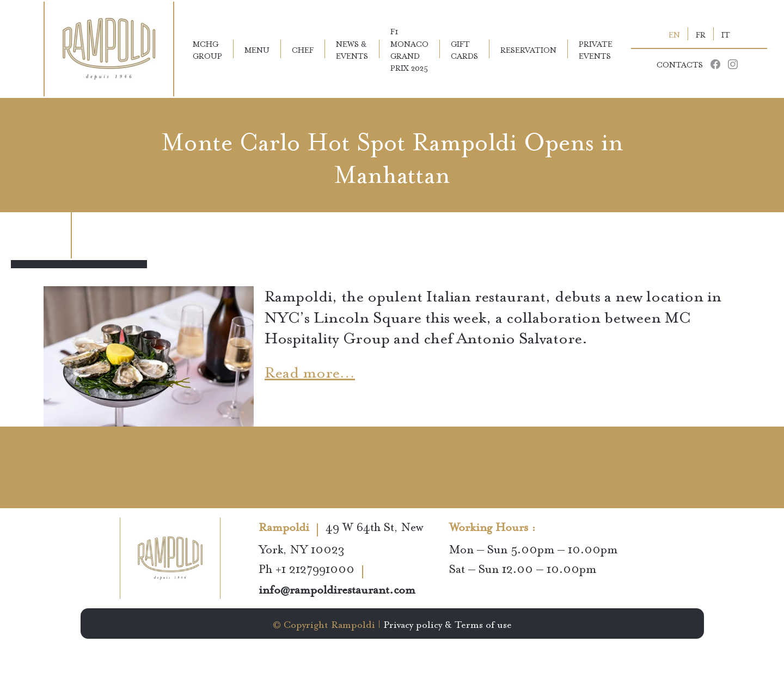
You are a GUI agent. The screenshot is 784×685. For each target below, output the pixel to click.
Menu (257, 49)
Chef (303, 49)
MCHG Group (207, 49)
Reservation (528, 49)
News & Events (352, 49)
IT (726, 34)
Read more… (310, 370)
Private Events (596, 49)
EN (674, 34)
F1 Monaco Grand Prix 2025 (409, 49)
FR (701, 34)
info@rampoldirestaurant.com (337, 591)
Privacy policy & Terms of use (448, 623)
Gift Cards (464, 49)
